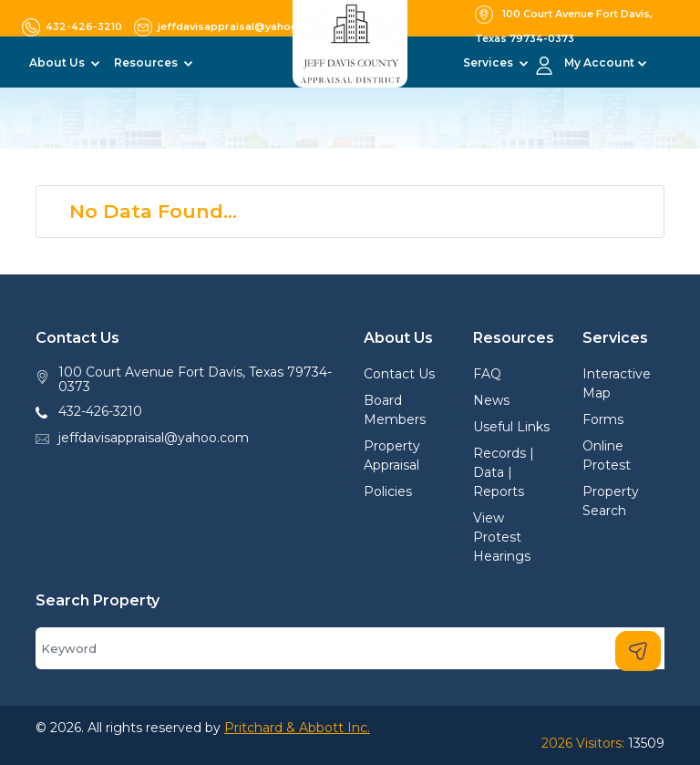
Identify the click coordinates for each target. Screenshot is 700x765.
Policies (388, 491)
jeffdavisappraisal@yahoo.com (154, 438)
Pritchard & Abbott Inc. (297, 728)
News (491, 400)
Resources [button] (147, 62)
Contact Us (399, 374)
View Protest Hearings (502, 537)
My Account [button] (599, 62)
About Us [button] (58, 62)
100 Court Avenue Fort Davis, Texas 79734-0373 (195, 380)
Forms (603, 419)
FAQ (487, 374)
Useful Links (511, 427)
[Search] (350, 648)
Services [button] (489, 62)
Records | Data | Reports (504, 472)
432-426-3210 (100, 411)
